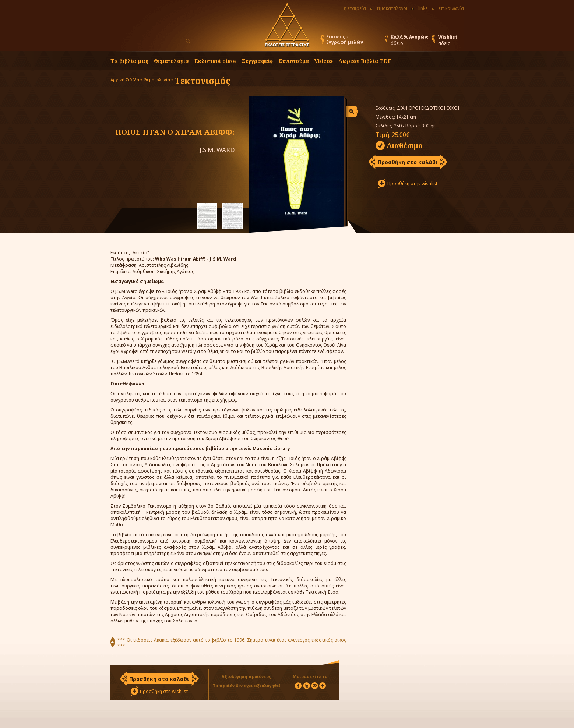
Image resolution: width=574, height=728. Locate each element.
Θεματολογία (171, 61)
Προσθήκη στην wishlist (412, 183)
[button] (188, 41)
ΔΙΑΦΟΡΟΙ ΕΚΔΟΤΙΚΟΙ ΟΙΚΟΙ (428, 108)
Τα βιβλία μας (129, 61)
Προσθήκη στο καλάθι (408, 162)
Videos (324, 61)
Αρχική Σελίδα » (126, 80)
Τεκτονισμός (202, 80)
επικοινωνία (451, 8)
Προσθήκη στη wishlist (164, 691)
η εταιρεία (355, 8)
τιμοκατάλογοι (392, 8)
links (423, 8)
